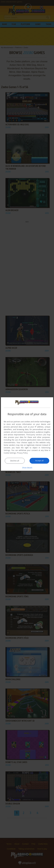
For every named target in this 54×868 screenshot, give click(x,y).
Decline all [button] (15, 461)
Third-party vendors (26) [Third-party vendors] (36, 435)
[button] (27, 467)
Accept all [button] (39, 460)
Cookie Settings (10, 453)
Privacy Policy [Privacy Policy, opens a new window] (22, 453)
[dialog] (27, 434)
